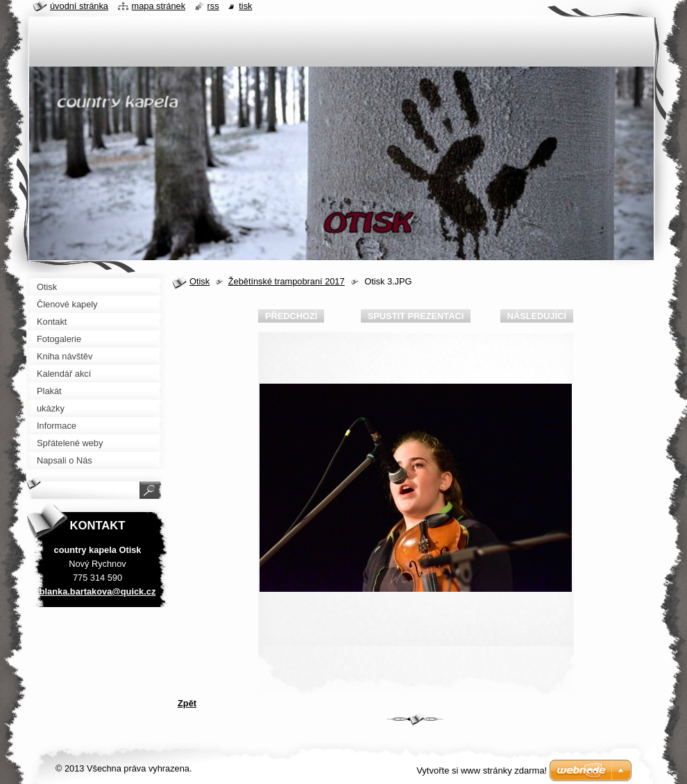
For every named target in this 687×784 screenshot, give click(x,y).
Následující (537, 316)
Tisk (245, 6)
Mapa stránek (159, 6)
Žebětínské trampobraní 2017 (287, 281)
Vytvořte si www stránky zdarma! (482, 770)
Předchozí (291, 316)
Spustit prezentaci (416, 316)
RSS (213, 6)
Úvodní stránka (79, 6)
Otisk (200, 281)
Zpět (187, 703)
